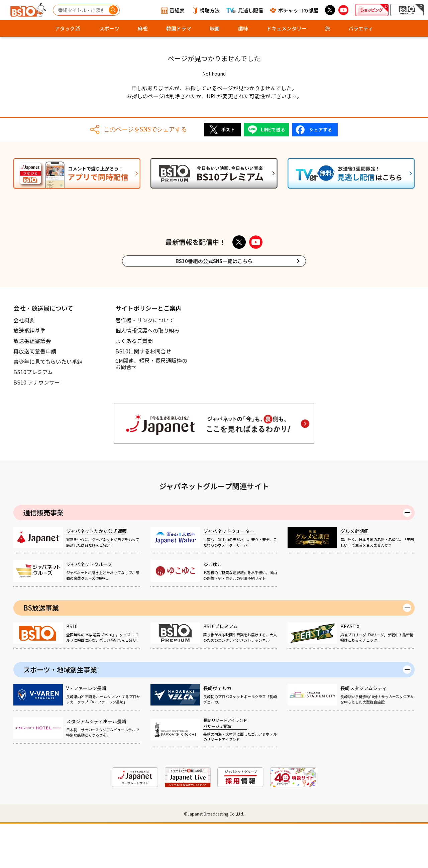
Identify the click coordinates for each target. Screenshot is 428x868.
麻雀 (143, 28)
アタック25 (68, 28)
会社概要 (24, 364)
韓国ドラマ (179, 28)
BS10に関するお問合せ (143, 396)
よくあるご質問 (134, 385)
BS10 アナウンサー (37, 427)
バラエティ (361, 28)
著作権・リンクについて (145, 364)
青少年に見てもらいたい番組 (48, 406)
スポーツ (109, 28)
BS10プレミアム (33, 416)
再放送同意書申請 (35, 396)
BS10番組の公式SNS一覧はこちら (214, 305)
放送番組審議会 (32, 385)
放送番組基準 (29, 375)
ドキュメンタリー (287, 28)
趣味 (243, 28)
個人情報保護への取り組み (147, 375)
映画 (215, 28)
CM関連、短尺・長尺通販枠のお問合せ (151, 409)
